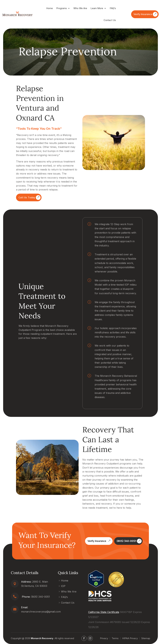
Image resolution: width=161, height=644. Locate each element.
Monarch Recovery (42, 638)
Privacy (104, 638)
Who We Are (80, 8)
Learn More (97, 8)
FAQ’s (113, 8)
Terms (115, 638)
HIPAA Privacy (130, 638)
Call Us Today (27, 197)
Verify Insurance (143, 14)
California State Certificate (104, 612)
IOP (63, 586)
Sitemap (146, 638)
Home (50, 8)
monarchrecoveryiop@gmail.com (41, 612)
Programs (62, 8)
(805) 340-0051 (126, 541)
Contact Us (110, 20)
